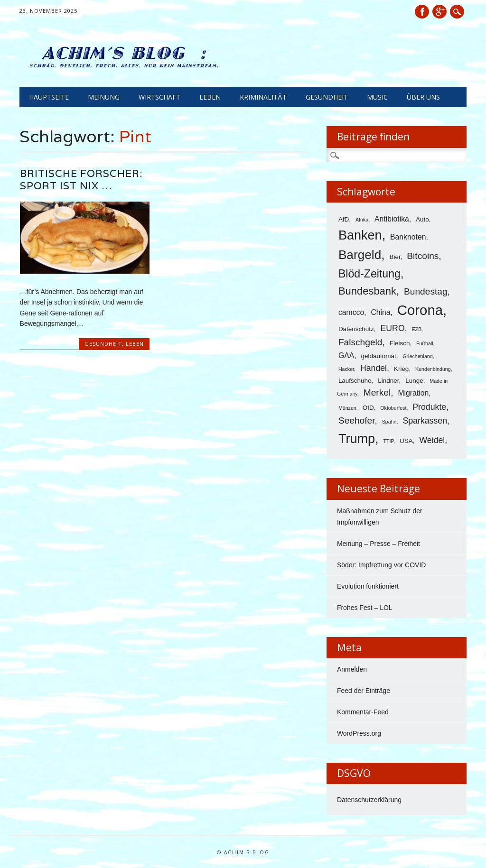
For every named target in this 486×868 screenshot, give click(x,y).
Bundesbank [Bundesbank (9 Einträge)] (367, 291)
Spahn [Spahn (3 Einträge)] (389, 422)
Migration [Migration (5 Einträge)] (413, 393)
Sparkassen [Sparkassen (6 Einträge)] (425, 421)
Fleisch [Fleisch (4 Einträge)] (400, 343)
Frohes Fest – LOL (365, 608)
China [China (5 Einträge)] (380, 312)
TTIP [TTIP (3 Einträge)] (388, 441)
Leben (210, 97)
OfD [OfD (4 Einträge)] (368, 408)
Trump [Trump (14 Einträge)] (357, 439)
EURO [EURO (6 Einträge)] (392, 328)
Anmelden (352, 669)
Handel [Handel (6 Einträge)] (374, 368)
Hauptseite (49, 97)
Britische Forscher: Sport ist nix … (81, 180)
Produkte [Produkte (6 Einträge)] (429, 407)
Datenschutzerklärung (369, 800)
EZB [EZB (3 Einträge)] (417, 329)
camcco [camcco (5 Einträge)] (351, 312)
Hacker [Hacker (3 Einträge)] (346, 369)
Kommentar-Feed (363, 712)
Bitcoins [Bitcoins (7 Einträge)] (423, 256)
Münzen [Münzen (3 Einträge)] (347, 408)
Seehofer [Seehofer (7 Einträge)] (357, 420)
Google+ (439, 12)
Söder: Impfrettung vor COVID (382, 565)
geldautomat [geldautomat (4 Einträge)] (378, 356)
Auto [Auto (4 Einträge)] (422, 219)
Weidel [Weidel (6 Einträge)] (432, 440)
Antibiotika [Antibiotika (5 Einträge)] (392, 219)
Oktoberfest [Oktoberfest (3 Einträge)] (393, 408)
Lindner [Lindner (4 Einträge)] (388, 381)
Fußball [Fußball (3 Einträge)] (425, 343)
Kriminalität (263, 97)
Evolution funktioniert (368, 586)
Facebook (422, 12)
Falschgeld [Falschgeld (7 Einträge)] (360, 342)
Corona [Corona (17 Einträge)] (420, 310)
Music (377, 97)
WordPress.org (359, 733)
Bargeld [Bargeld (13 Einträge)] (360, 255)
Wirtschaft (159, 97)
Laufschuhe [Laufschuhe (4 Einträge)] (355, 381)
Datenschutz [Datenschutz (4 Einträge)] (356, 329)
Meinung (104, 97)
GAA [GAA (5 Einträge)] (346, 356)
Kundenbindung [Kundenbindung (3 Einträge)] (433, 369)
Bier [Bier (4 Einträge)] (395, 257)
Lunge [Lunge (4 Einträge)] (414, 381)
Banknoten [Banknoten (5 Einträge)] (408, 237)
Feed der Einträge (364, 691)
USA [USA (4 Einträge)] (406, 441)
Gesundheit (327, 97)
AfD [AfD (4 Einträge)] (344, 219)
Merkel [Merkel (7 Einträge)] (377, 392)
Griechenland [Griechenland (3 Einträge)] (417, 356)
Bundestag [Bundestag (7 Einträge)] (426, 291)
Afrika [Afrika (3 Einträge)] (362, 220)
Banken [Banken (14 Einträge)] (360, 235)
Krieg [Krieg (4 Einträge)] (401, 369)
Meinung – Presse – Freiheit (379, 544)
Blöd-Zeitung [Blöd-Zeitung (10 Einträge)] (369, 274)
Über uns (423, 97)
